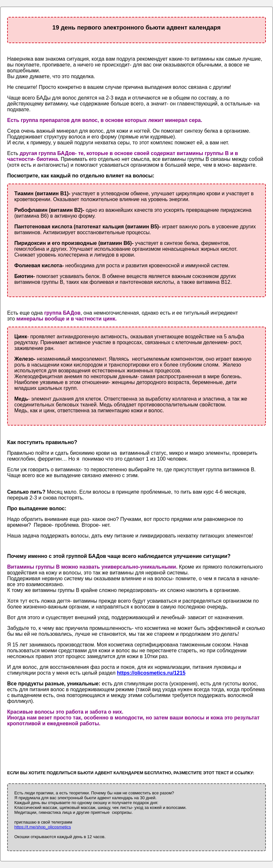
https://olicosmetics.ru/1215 (151, 673)
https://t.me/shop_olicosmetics (43, 827)
